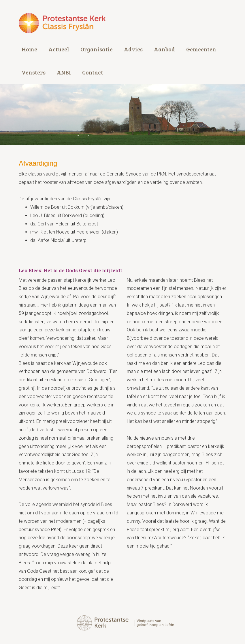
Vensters (34, 72)
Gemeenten (201, 49)
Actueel (59, 49)
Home (29, 49)
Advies (133, 49)
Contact (93, 72)
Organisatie (97, 49)
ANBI (64, 72)
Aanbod (164, 49)
